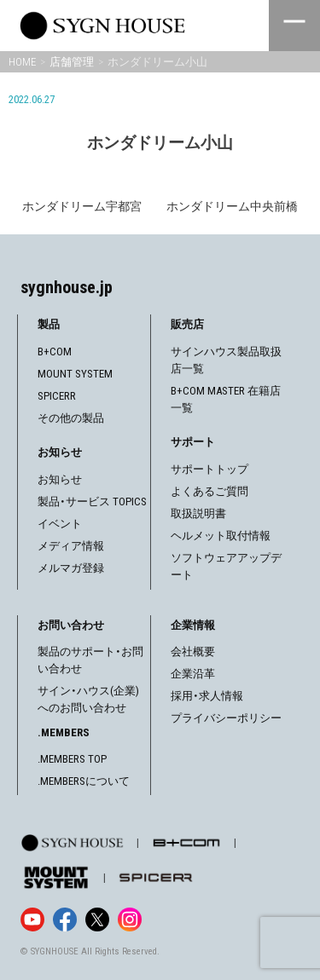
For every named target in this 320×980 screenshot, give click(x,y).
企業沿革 (193, 674)
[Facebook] (65, 919)
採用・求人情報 (207, 696)
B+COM (55, 352)
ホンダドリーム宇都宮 (82, 206)
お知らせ (60, 479)
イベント (60, 524)
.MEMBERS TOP (72, 759)
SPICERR (57, 396)
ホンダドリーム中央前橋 (232, 206)
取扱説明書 (198, 513)
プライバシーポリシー (226, 718)
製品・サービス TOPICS (92, 502)
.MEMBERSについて (84, 781)
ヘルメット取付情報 (221, 536)
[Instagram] (130, 919)
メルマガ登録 (71, 568)
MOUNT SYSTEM (75, 374)
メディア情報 (71, 546)
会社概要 (193, 651)
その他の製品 (71, 418)
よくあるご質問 (209, 491)
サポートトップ (209, 469)
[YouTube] (32, 919)
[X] (97, 919)
